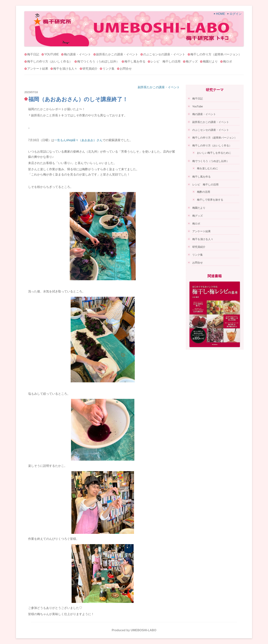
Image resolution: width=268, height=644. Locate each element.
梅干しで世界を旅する (210, 200)
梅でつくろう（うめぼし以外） (98, 61)
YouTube (51, 54)
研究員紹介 (90, 69)
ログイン (236, 14)
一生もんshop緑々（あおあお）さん (78, 140)
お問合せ (126, 69)
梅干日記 (33, 54)
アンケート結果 (38, 69)
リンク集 (109, 69)
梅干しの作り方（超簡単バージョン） (216, 54)
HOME (221, 14)
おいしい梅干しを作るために (214, 153)
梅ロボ (228, 61)
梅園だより (210, 61)
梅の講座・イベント (77, 54)
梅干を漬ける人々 (65, 69)
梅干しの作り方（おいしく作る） (50, 61)
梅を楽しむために (207, 168)
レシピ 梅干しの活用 (165, 61)
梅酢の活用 (204, 192)
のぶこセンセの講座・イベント (164, 54)
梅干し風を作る (135, 61)
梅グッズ (192, 61)
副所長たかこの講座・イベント (117, 54)
